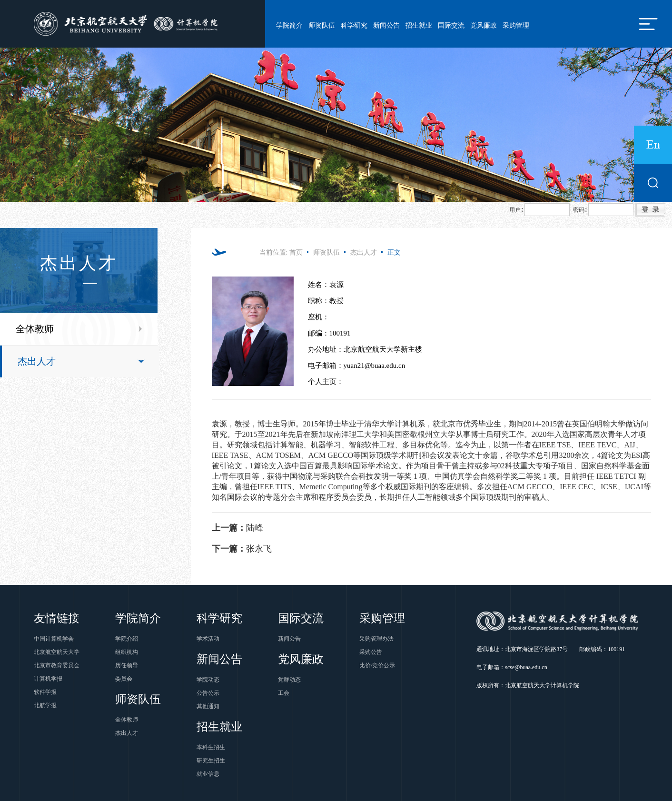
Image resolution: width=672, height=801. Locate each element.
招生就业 (419, 25)
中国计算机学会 (54, 639)
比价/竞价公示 (377, 665)
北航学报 (45, 705)
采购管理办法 (376, 639)
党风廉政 (484, 25)
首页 (296, 252)
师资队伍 (322, 25)
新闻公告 (386, 25)
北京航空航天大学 (57, 652)
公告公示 (208, 693)
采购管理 (516, 25)
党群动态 (289, 680)
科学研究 (354, 25)
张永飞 (242, 549)
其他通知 (208, 706)
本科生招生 (211, 747)
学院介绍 (127, 639)
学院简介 (289, 25)
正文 (394, 252)
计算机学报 (48, 679)
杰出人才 (37, 361)
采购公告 (371, 652)
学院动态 (208, 680)
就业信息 (208, 774)
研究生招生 (211, 761)
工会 (284, 693)
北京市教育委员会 (57, 665)
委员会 (124, 679)
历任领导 (127, 665)
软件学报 (45, 692)
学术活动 (208, 639)
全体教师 (35, 329)
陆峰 (237, 528)
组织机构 (127, 652)
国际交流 (451, 25)
